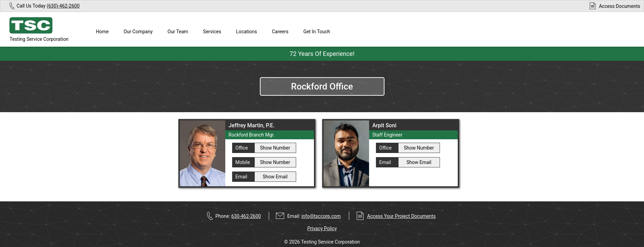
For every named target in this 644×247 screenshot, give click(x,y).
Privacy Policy (322, 228)
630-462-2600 (246, 216)
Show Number (275, 148)
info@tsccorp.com (321, 216)
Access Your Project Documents (401, 216)
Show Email (275, 177)
